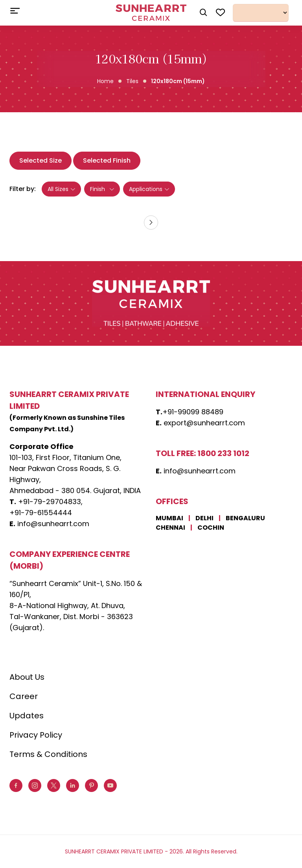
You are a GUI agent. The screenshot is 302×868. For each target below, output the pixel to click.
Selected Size (41, 160)
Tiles (132, 81)
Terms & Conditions (48, 754)
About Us (27, 677)
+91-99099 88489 (193, 412)
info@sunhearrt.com (53, 524)
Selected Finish (107, 160)
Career (24, 696)
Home (105, 81)
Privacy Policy (36, 735)
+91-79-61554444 (41, 513)
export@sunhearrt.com (204, 423)
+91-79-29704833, (50, 502)
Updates (27, 716)
